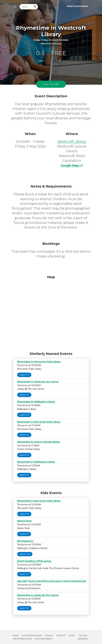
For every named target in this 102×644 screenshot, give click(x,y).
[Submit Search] (35, 7)
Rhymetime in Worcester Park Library (39, 362)
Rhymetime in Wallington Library (36, 402)
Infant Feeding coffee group (34, 561)
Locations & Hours (32, 635)
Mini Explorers (25, 541)
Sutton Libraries (83, 637)
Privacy (49, 635)
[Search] (26, 7)
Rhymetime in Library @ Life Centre (38, 382)
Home (16, 635)
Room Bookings (44, 639)
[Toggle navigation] (14, 6)
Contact (61, 635)
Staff (72, 635)
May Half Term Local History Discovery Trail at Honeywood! (51, 581)
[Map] (51, 313)
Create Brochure (22, 639)
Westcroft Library (72, 142)
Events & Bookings (77, 6)
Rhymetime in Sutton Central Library (38, 442)
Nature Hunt (24, 521)
